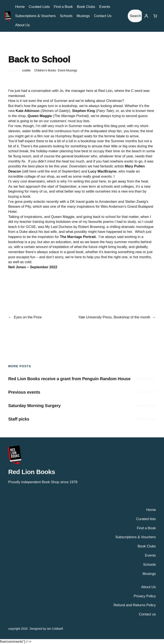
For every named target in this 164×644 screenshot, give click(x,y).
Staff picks (19, 419)
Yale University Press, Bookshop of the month (114, 317)
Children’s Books (45, 70)
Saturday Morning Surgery (34, 406)
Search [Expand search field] (135, 16)
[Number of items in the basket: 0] (155, 16)
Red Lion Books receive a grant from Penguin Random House (69, 379)
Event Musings (68, 70)
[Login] (146, 16)
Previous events (24, 392)
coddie (26, 70)
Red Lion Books (31, 472)
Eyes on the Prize (28, 317)
